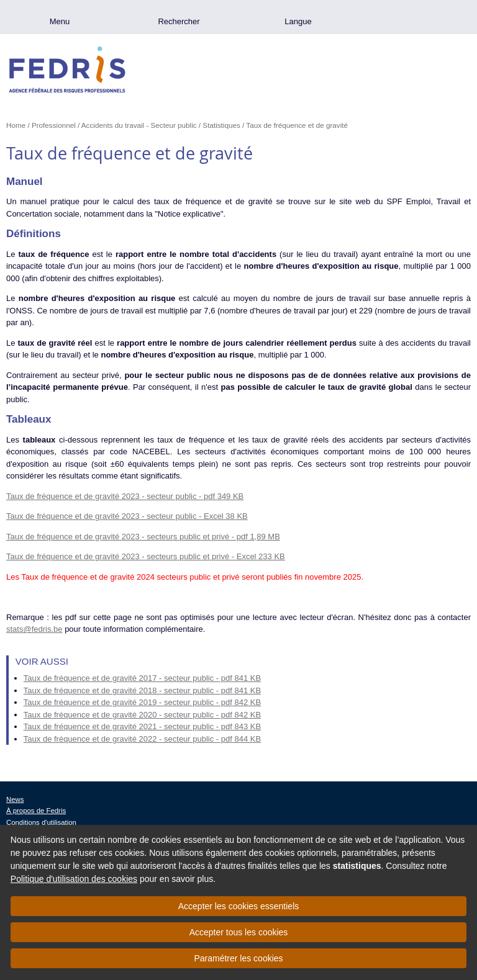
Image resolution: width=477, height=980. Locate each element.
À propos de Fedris (36, 811)
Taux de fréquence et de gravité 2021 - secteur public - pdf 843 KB (142, 726)
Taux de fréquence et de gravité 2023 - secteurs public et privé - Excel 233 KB (146, 556)
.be (417, 17)
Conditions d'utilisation (41, 822)
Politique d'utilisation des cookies (74, 879)
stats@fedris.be (34, 629)
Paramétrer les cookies (238, 958)
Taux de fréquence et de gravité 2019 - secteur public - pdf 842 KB (142, 702)
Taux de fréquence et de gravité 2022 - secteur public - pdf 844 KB (142, 739)
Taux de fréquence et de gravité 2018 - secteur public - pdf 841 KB (142, 690)
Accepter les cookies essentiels (239, 906)
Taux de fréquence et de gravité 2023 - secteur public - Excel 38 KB (127, 516)
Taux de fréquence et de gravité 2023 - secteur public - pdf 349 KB (125, 496)
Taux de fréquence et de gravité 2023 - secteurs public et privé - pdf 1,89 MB (143, 537)
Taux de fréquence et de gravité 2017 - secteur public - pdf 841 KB (142, 678)
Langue (298, 21)
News (15, 799)
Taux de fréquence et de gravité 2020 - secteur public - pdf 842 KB (142, 715)
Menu (60, 21)
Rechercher (179, 21)
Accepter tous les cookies (239, 932)
